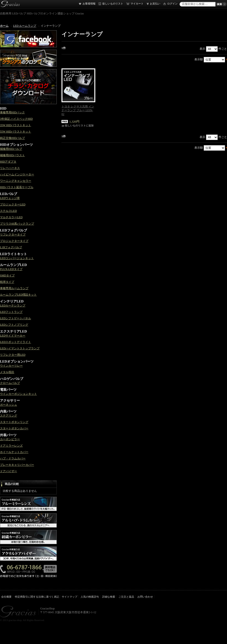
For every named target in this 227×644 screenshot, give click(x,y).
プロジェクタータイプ (14, 241)
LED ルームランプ (25, 26)
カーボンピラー (10, 439)
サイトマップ (70, 597)
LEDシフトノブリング (14, 325)
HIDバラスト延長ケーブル (17, 187)
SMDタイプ (7, 275)
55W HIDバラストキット (15, 132)
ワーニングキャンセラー (16, 181)
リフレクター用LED (13, 355)
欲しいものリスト (113, 4)
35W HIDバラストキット (15, 125)
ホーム (4, 26)
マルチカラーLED (11, 217)
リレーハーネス (10, 168)
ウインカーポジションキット (18, 394)
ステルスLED (8, 211)
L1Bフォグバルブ (11, 247)
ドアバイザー (9, 471)
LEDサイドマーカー (13, 336)
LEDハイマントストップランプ (20, 348)
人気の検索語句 (90, 597)
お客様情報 (89, 4)
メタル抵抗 (7, 372)
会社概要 (6, 597)
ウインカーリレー (11, 366)
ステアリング (9, 416)
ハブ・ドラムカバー (13, 458)
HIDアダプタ (8, 162)
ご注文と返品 (126, 597)
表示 (202, 49)
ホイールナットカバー (14, 452)
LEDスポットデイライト (15, 342)
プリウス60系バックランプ (17, 224)
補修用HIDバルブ (11, 149)
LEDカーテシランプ (13, 306)
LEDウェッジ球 (10, 198)
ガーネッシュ (9, 405)
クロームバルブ (10, 383)
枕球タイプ (7, 282)
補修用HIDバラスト (12, 155)
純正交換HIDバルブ (12, 138)
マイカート (137, 4)
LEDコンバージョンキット (17, 258)
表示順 (199, 59)
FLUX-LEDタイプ (11, 269)
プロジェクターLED (13, 204)
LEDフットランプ (11, 312)
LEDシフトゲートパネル (15, 318)
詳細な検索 (109, 597)
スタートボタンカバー (14, 428)
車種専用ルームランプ (14, 288)
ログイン (172, 4)
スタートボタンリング (14, 422)
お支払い (155, 4)
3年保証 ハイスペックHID (16, 119)
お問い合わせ (145, 597)
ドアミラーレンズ (11, 446)
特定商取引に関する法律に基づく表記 (37, 597)
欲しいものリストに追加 (79, 125)
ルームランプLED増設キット (18, 295)
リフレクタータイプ (13, 235)
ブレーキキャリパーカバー (17, 465)
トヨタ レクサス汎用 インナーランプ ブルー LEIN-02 (78, 110)
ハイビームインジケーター (17, 174)
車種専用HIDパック (12, 112)
